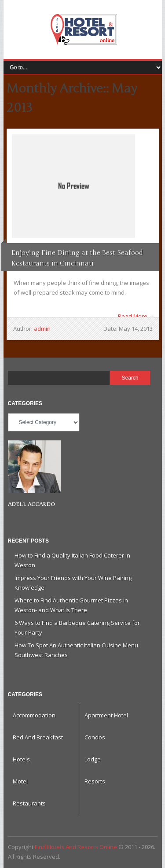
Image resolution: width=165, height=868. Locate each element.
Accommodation (34, 715)
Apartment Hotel (106, 715)
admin (42, 329)
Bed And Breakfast (38, 737)
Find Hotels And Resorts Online (83, 30)
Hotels (21, 759)
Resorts (95, 781)
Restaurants (29, 803)
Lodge (93, 759)
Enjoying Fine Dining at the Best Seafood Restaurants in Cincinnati (77, 258)
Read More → (136, 316)
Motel (20, 781)
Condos (95, 737)
